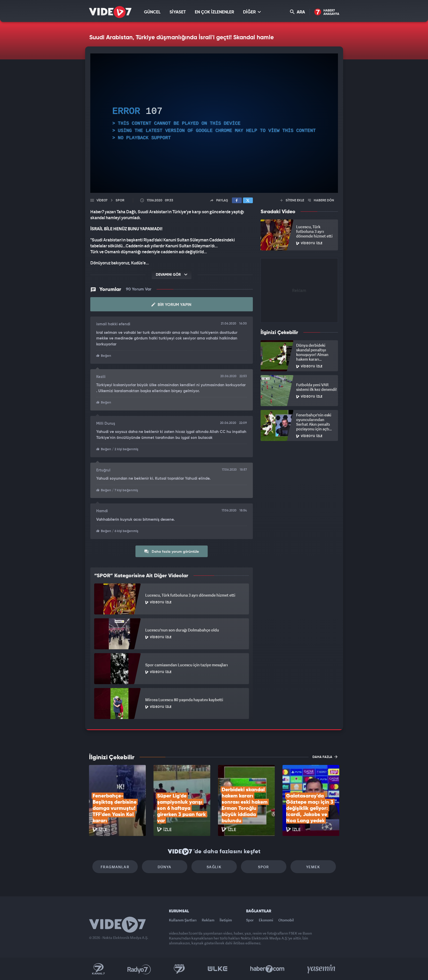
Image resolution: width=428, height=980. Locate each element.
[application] (214, 123)
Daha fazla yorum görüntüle (171, 551)
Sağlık (214, 867)
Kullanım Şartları (183, 920)
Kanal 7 (98, 969)
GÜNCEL (152, 12)
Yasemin (322, 969)
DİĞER (252, 12)
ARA (297, 12)
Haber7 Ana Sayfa (327, 12)
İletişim (226, 920)
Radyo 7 (139, 969)
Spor (264, 867)
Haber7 (267, 969)
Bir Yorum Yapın (171, 305)
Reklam (208, 920)
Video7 (102, 200)
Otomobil (286, 920)
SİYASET (178, 12)
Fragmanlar (115, 867)
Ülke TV (218, 969)
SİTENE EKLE (292, 200)
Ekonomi (266, 920)
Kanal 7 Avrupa (179, 969)
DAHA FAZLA (325, 757)
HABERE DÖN (321, 200)
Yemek (313, 867)
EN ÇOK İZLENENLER (214, 12)
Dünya (165, 867)
